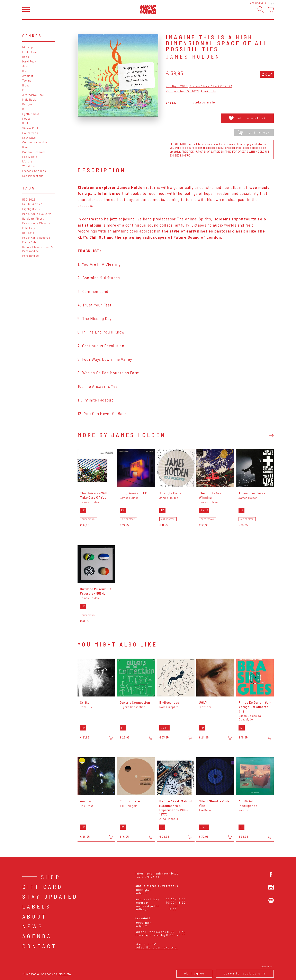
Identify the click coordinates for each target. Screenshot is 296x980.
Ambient (28, 76)
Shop (51, 877)
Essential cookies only (245, 973)
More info (65, 974)
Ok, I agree (194, 973)
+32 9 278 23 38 (147, 877)
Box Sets (28, 233)
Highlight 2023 (177, 86)
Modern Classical (34, 152)
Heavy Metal (30, 157)
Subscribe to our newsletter (157, 947)
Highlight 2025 (32, 209)
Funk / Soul (30, 52)
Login (271, 3)
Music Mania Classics (37, 223)
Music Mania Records (36, 238)
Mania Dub (29, 242)
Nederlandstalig (33, 176)
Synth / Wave (31, 114)
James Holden (193, 57)
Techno (27, 80)
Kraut (26, 147)
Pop (25, 90)
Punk (26, 123)
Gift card (43, 887)
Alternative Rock (33, 95)
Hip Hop (28, 47)
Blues (26, 85)
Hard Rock (29, 61)
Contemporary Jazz (35, 142)
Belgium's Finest (33, 218)
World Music (30, 166)
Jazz (25, 66)
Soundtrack (30, 133)
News (33, 926)
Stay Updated (50, 896)
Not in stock (254, 132)
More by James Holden (122, 435)
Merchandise (31, 256)
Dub (25, 109)
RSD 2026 (29, 199)
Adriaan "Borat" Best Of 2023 (211, 86)
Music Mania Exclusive (37, 214)
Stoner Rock (31, 128)
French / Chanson (34, 171)
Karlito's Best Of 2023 (182, 91)
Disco (26, 71)
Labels (37, 906)
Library (27, 161)
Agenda (37, 936)
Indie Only (29, 228)
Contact (40, 946)
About (35, 916)
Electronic (208, 91)
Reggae (27, 104)
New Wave (29, 138)
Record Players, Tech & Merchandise (38, 249)
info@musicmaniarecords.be (157, 873)
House (26, 119)
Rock (26, 57)
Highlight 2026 (32, 204)
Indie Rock (29, 99)
